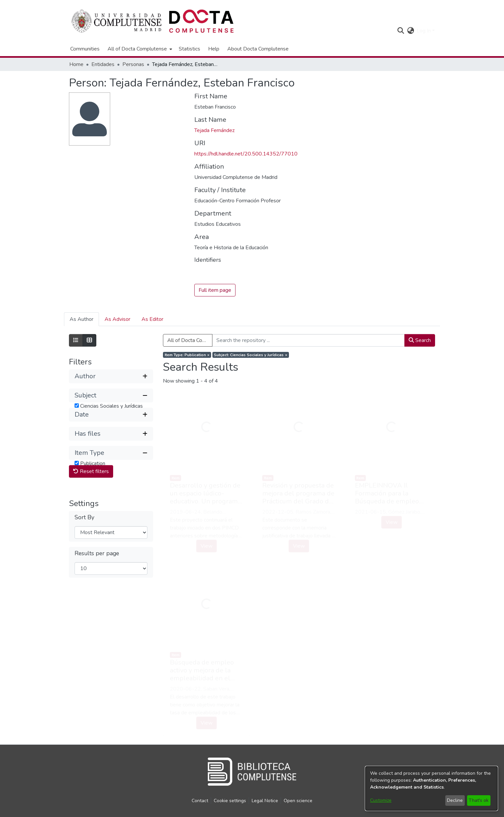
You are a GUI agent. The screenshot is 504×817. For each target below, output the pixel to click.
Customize (381, 800)
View (206, 546)
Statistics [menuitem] (189, 49)
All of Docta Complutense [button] (137, 49)
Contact (200, 801)
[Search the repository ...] (308, 341)
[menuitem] (139, 49)
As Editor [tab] (152, 320)
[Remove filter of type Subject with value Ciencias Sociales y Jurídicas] (251, 355)
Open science (298, 801)
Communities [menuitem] (85, 49)
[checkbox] (77, 406)
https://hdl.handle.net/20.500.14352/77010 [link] (246, 154)
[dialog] (431, 788)
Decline (455, 800)
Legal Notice (265, 801)
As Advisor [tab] (117, 320)
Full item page (215, 290)
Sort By (84, 544)
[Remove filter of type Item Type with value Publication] (187, 355)
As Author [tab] (81, 320)
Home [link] (76, 64)
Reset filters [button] (91, 498)
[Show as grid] (89, 341)
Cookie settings (230, 801)
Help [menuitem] (214, 49)
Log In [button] (424, 31)
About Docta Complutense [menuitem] (258, 49)
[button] (401, 31)
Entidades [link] (103, 64)
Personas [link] (133, 64)
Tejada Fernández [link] (214, 130)
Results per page (97, 580)
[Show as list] (76, 341)
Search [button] (420, 341)
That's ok (479, 800)
